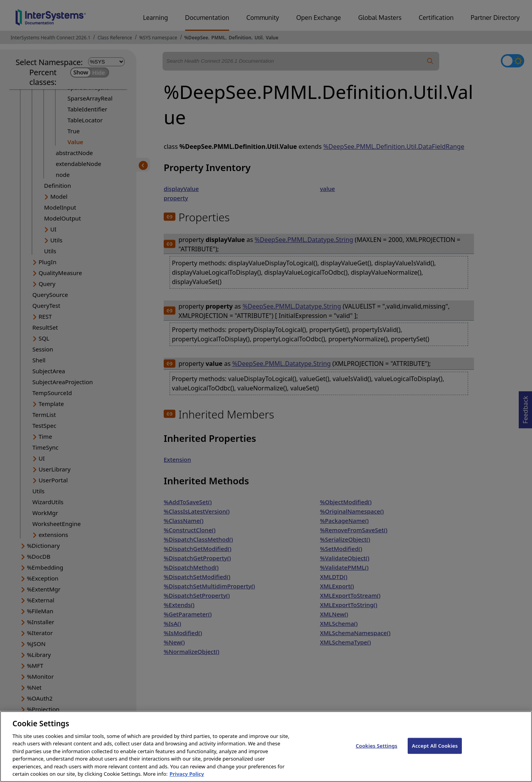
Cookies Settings (377, 752)
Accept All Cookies (435, 752)
